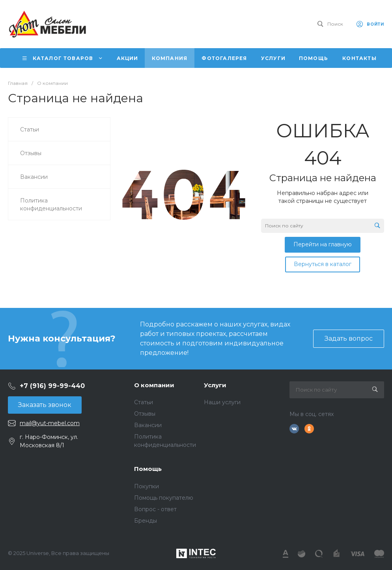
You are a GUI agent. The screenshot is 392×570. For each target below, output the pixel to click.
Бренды (146, 521)
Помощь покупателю (164, 498)
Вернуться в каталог (323, 264)
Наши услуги (222, 402)
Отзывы (145, 414)
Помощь (148, 469)
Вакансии (148, 425)
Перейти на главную (323, 244)
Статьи (144, 402)
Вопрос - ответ (155, 509)
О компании (154, 385)
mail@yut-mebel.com (50, 423)
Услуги (215, 385)
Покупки (147, 486)
